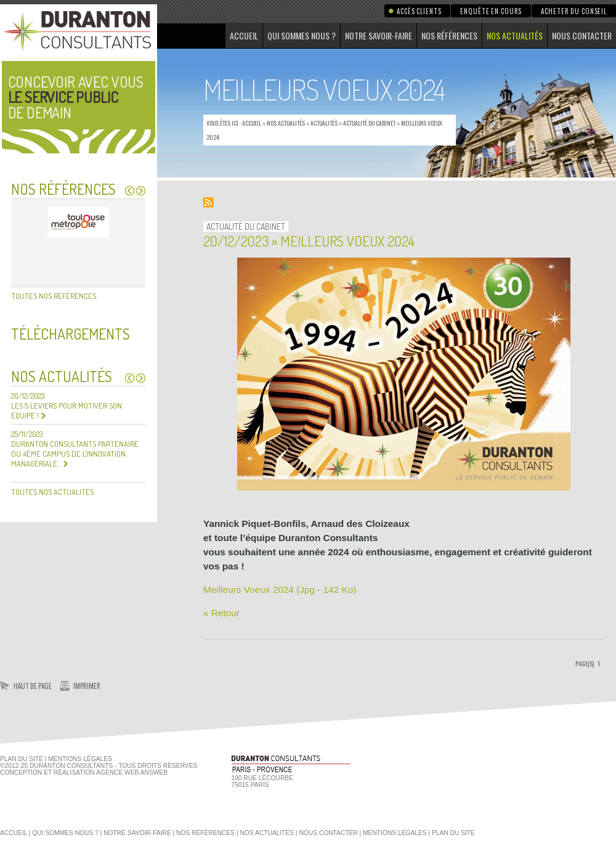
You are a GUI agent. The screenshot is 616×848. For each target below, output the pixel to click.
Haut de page (33, 686)
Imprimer (87, 686)
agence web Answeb (132, 773)
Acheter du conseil (574, 11)
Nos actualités (515, 35)
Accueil (244, 35)
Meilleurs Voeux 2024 (280, 589)
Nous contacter (582, 35)
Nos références (449, 35)
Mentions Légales (80, 759)
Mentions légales (395, 833)
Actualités (324, 123)
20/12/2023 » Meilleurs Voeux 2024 (309, 241)
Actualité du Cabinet (369, 123)
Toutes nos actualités (52, 492)
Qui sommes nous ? (302, 35)
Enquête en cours (491, 11)
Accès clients (419, 11)
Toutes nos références (54, 296)
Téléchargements (71, 334)
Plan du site (22, 759)
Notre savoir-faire (379, 35)
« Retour (221, 613)
